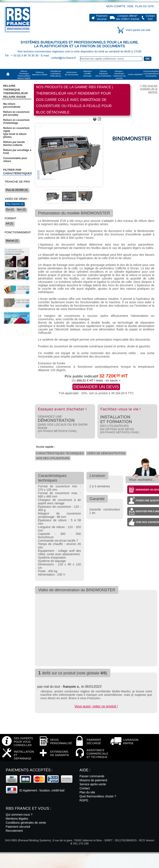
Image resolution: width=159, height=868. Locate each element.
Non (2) (21, 210)
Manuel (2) (12, 241)
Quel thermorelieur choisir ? (98, 796)
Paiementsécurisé (102, 17)
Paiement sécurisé (18, 827)
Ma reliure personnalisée (12, 105)
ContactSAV (150, 17)
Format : (11, 218)
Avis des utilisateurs (53, 458)
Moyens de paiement (93, 780)
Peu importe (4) (15, 204)
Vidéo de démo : (17, 199)
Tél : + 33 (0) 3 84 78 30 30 (22, 55)
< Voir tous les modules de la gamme (149, 89)
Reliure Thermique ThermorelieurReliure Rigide (15, 91)
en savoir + (113, 380)
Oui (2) (10, 210)
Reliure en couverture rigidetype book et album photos (16, 133)
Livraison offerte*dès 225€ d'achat (128, 17)
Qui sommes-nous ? (19, 815)
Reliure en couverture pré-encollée (16, 113)
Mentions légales (17, 819)
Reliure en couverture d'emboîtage (16, 122)
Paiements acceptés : (29, 770)
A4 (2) (9, 224)
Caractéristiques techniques (60, 453)
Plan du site (145, 6)
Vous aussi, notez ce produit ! (96, 706)
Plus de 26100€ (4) (17, 190)
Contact (85, 788)
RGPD (84, 800)
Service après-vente (93, 784)
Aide (130, 6)
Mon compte (116, 6)
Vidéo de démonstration (106, 453)
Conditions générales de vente (26, 823)
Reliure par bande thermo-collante (14, 144)
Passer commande (92, 776)
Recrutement (14, 831)
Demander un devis (96, 387)
